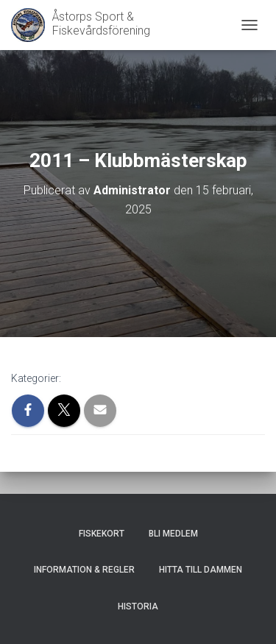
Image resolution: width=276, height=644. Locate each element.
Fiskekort (102, 534)
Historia (138, 606)
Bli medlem (173, 534)
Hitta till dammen (201, 570)
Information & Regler (84, 570)
